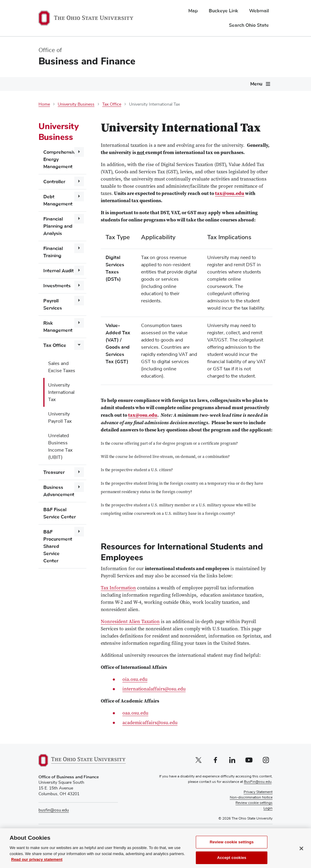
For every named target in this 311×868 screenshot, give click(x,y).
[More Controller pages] (79, 181)
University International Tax (61, 392)
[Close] (301, 855)
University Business (76, 104)
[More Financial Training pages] (79, 248)
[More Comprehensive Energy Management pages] (79, 152)
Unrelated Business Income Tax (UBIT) (60, 446)
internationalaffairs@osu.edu (154, 689)
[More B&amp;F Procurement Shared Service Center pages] (79, 532)
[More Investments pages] (79, 286)
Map (193, 11)
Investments (57, 286)
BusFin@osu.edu (258, 782)
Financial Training (53, 252)
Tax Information (118, 588)
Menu (256, 84)
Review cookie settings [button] (254, 803)
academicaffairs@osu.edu (150, 723)
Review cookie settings (232, 849)
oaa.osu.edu (135, 713)
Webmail (259, 11)
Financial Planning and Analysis (58, 226)
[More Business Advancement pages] (79, 487)
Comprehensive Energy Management (61, 159)
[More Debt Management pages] (79, 196)
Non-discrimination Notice (251, 798)
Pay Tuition (242, 832)
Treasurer (54, 472)
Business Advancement (59, 491)
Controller (54, 182)
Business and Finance (87, 61)
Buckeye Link (223, 11)
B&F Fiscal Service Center (60, 513)
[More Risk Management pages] (79, 323)
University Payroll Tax (60, 418)
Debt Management (58, 200)
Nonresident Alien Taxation (130, 622)
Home (44, 104)
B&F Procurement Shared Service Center (58, 546)
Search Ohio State (249, 25)
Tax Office (112, 104)
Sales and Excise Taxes (62, 367)
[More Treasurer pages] (79, 472)
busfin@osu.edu (54, 810)
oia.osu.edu (135, 680)
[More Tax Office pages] (79, 345)
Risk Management (58, 327)
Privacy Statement (258, 792)
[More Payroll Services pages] (79, 301)
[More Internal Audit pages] (79, 270)
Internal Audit (59, 271)
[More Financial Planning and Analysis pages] (79, 219)
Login (268, 808)
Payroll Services (53, 304)
